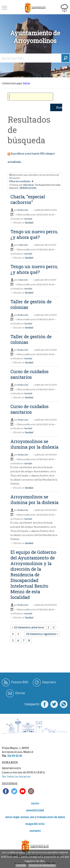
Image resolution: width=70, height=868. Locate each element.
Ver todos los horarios (16, 776)
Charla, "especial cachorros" (28, 199)
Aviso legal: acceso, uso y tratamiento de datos (35, 817)
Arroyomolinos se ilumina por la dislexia (34, 444)
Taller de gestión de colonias (31, 304)
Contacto (35, 831)
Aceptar (21, 865)
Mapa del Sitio (35, 824)
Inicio (27, 83)
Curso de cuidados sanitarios (29, 374)
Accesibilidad (35, 810)
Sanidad (28, 219)
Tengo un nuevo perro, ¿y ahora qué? (34, 234)
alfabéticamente (28, 188)
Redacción (23, 210)
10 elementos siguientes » (42, 634)
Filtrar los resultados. (20, 181)
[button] (4, 8)
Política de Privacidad (42, 865)
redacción (23, 245)
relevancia (28, 185)
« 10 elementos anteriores (28, 627)
